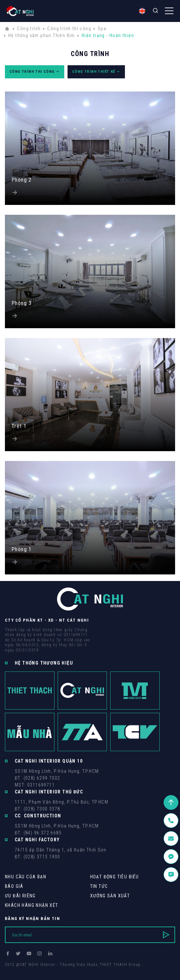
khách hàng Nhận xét (32, 905)
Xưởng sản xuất (110, 896)
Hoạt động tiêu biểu (115, 877)
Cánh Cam (50, 970)
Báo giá (14, 886)
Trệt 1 (19, 426)
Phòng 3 (22, 303)
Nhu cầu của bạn (26, 877)
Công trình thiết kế (96, 72)
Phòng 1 (22, 549)
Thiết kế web (18, 970)
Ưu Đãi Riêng (20, 896)
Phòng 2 (22, 180)
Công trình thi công (35, 72)
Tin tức (99, 886)
